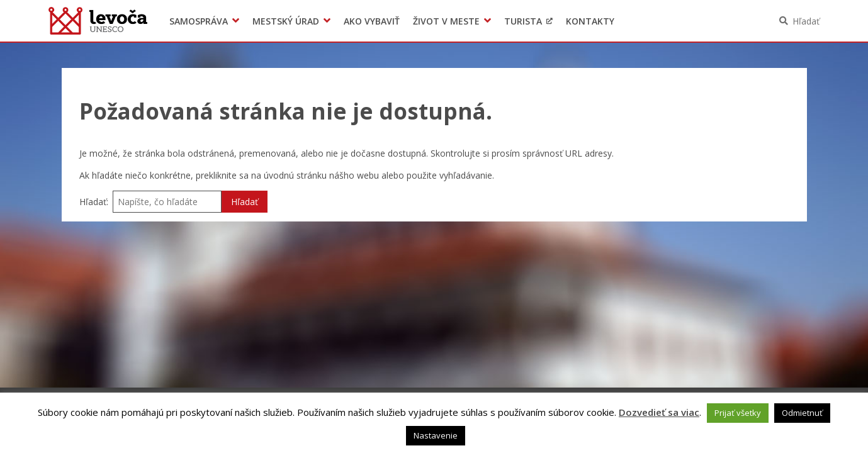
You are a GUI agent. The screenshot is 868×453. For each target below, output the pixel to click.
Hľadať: (94, 202)
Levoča (98, 21)
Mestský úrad (286, 21)
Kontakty (590, 21)
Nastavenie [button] (436, 435)
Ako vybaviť (372, 21)
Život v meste (446, 21)
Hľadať (806, 21)
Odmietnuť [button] (802, 413)
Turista (523, 21)
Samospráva (199, 21)
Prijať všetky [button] (738, 413)
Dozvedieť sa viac (659, 412)
